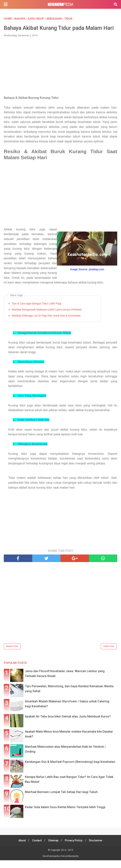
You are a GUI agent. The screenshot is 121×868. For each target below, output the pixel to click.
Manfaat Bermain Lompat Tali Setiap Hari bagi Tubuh (61, 800)
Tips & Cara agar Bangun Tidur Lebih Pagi (36, 311)
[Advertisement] (60, 76)
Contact (36, 848)
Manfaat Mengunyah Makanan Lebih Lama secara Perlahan (47, 317)
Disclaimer (97, 848)
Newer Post (12, 654)
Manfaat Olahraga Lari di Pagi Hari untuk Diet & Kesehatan (46, 323)
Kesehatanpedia (51, 864)
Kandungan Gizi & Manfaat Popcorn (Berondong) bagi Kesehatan (70, 770)
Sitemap (53, 848)
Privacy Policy (74, 848)
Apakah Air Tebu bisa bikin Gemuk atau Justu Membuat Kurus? (68, 724)
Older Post (109, 654)
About (21, 848)
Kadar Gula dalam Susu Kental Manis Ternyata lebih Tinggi (65, 815)
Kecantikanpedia (70, 864)
